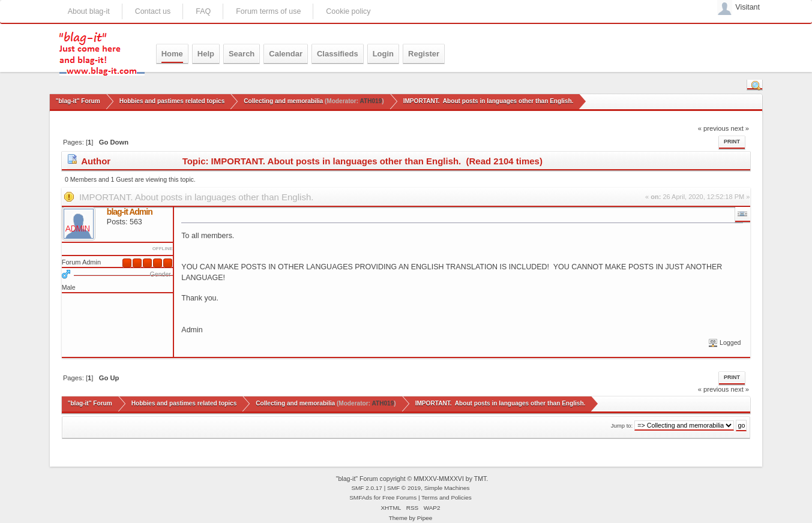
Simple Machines (447, 488)
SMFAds (361, 498)
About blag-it (89, 11)
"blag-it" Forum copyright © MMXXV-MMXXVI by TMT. (412, 479)
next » (740, 128)
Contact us (153, 11)
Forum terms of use (268, 11)
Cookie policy (348, 11)
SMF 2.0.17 (367, 488)
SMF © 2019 (404, 488)
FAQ (203, 11)
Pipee (425, 518)
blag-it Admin (130, 212)
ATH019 (371, 101)
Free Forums (399, 498)
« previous (714, 128)
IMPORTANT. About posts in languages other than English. (197, 197)
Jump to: (622, 426)
